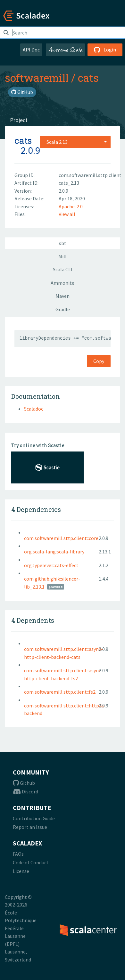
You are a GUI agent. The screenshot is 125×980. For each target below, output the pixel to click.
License (21, 871)
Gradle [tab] (63, 309)
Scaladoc (34, 409)
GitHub (22, 92)
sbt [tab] (63, 243)
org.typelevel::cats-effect (51, 565)
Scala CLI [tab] (63, 269)
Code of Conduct (31, 862)
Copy (99, 361)
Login (105, 50)
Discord (25, 791)
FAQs (18, 854)
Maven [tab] (63, 296)
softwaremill (37, 78)
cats (88, 78)
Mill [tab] (63, 256)
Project (19, 120)
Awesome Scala (65, 50)
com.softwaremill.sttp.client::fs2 (60, 692)
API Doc (31, 50)
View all (67, 214)
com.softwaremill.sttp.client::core (61, 538)
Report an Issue (30, 827)
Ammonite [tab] (63, 283)
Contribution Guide (34, 818)
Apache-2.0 (71, 206)
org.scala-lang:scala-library (54, 552)
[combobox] (75, 142)
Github (24, 783)
